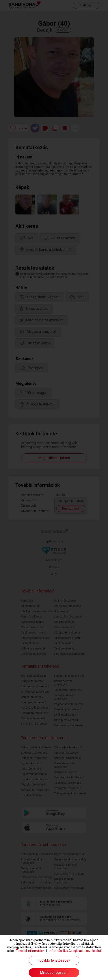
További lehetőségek (54, 960)
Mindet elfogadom (54, 973)
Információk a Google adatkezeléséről (75, 951)
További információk (30, 951)
